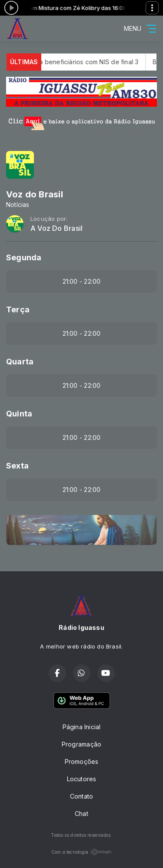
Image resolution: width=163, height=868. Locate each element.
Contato (81, 796)
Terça (18, 310)
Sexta (17, 466)
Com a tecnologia (81, 852)
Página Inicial (82, 727)
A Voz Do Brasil (57, 228)
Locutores (82, 779)
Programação (81, 744)
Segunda (24, 257)
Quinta (19, 414)
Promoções (82, 762)
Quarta (20, 362)
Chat (81, 814)
